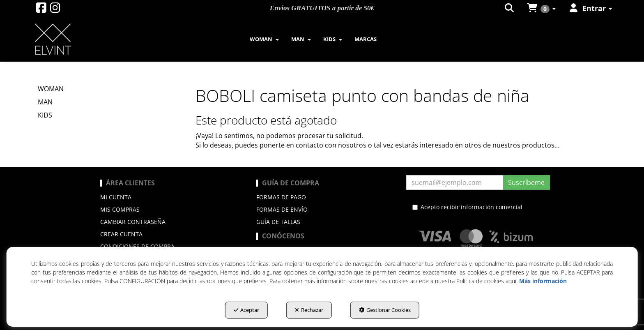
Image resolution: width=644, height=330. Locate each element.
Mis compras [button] (120, 209)
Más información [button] (543, 281)
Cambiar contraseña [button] (133, 222)
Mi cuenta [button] (116, 197)
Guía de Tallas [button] (278, 222)
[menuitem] (264, 39)
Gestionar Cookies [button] (385, 310)
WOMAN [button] (51, 89)
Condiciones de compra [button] (137, 246)
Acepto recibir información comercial (467, 207)
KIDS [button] (45, 115)
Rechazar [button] (309, 310)
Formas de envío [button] (282, 209)
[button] (41, 10)
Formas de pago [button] (281, 197)
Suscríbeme (526, 182)
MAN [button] (45, 102)
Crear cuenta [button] (121, 234)
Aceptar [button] (246, 310)
